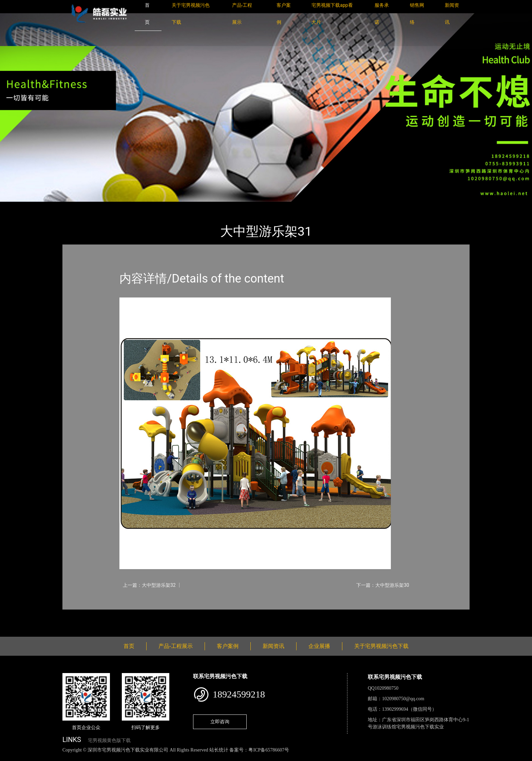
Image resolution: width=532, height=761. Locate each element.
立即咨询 (220, 722)
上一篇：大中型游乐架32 (149, 585)
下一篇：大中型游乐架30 (383, 585)
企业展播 (319, 646)
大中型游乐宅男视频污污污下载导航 (168, 206)
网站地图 (10, 757)
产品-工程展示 (103, 206)
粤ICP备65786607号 (269, 750)
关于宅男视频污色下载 (381, 646)
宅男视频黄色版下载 (109, 740)
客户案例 (228, 646)
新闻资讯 (273, 646)
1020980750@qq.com (403, 699)
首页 (74, 206)
